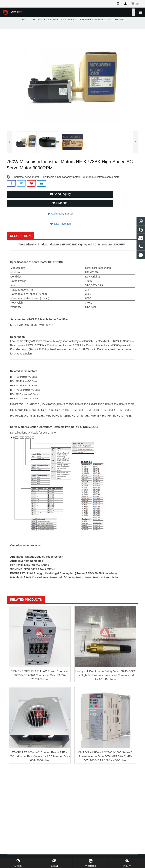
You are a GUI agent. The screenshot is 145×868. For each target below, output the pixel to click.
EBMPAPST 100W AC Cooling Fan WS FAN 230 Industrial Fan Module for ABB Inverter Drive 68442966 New (40, 756)
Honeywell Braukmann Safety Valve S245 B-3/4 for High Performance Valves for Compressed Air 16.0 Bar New (105, 675)
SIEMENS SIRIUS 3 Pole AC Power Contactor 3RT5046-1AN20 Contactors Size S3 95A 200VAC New (40, 675)
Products (38, 20)
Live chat (60, 203)
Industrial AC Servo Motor (60, 20)
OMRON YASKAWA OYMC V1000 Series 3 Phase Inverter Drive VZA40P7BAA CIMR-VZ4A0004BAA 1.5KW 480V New (105, 756)
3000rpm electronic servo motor (102, 177)
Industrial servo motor (26, 177)
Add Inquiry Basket (60, 214)
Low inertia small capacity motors (61, 177)
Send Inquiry (60, 194)
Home (25, 20)
